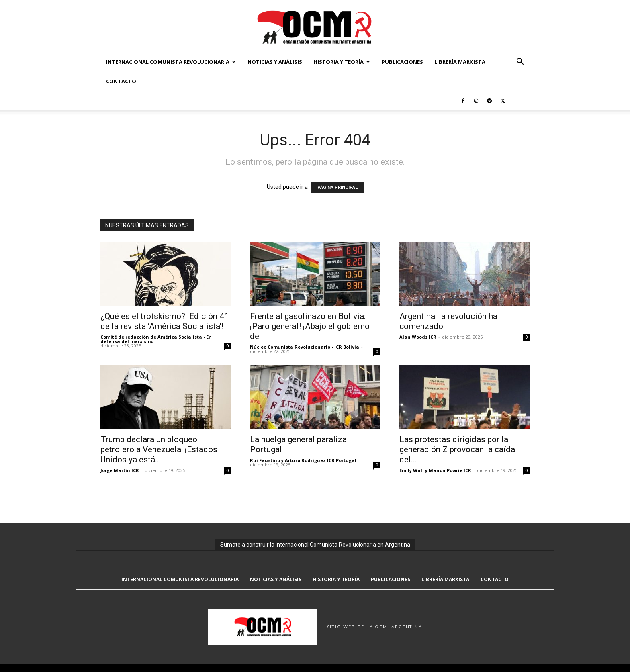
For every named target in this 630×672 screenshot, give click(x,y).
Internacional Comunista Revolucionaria (171, 62)
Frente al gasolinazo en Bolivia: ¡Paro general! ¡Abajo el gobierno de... (310, 326)
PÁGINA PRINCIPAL (337, 187)
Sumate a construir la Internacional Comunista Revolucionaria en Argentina (315, 545)
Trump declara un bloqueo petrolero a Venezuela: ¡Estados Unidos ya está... (159, 449)
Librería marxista (460, 62)
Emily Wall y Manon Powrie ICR (435, 470)
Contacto (121, 81)
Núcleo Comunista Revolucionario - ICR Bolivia (305, 347)
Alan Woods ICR (418, 337)
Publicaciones (402, 62)
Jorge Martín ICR (120, 470)
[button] (520, 62)
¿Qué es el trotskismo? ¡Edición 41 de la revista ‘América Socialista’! (165, 321)
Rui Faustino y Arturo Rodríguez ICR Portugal (303, 460)
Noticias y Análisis (275, 62)
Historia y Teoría (342, 62)
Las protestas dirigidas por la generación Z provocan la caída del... (457, 449)
